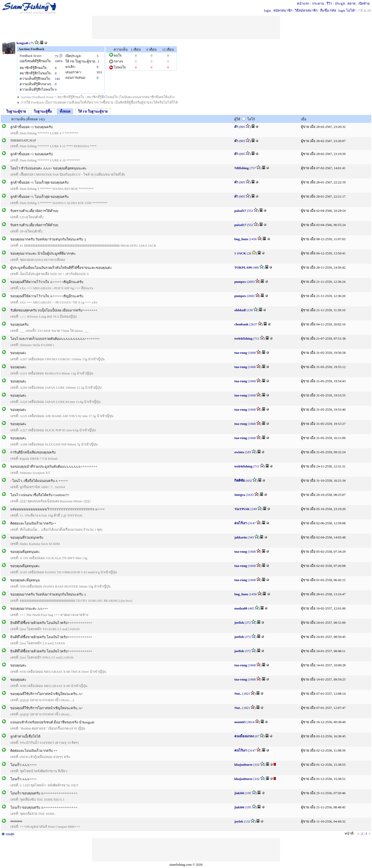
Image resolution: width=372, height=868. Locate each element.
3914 (251, 722)
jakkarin (241, 537)
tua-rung (241, 353)
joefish (239, 623)
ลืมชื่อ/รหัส (328, 10)
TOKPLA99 (243, 267)
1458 (253, 239)
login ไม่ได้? (347, 10)
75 (32, 43)
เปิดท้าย (364, 3)
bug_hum (241, 239)
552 (251, 211)
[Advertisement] (186, 27)
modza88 (241, 608)
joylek (239, 821)
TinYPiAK (242, 509)
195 (249, 793)
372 (249, 623)
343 (251, 537)
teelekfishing (243, 338)
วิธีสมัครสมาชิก (306, 10)
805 (243, 127)
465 (252, 608)
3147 (252, 523)
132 (248, 821)
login (268, 10)
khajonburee (243, 765)
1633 (250, 495)
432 (250, 480)
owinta (239, 452)
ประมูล (340, 3)
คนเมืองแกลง (244, 736)
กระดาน (318, 3)
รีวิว (329, 3)
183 (249, 452)
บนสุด (8, 834)
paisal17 (240, 211)
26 (250, 253)
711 (257, 338)
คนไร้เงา (241, 523)
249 (254, 509)
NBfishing (242, 168)
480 (256, 267)
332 (257, 765)
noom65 (240, 722)
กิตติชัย (240, 480)
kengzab (22, 43)
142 (57, 79)
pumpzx (240, 282)
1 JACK (240, 253)
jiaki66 (239, 793)
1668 (252, 353)
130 (250, 310)
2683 (251, 282)
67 (257, 736)
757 (253, 168)
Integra (240, 495)
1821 (247, 694)
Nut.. (238, 694)
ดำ (236, 127)
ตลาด (351, 3)
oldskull (240, 310)
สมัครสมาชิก (283, 10)
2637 (254, 324)
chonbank (241, 324)
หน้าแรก (303, 3)
